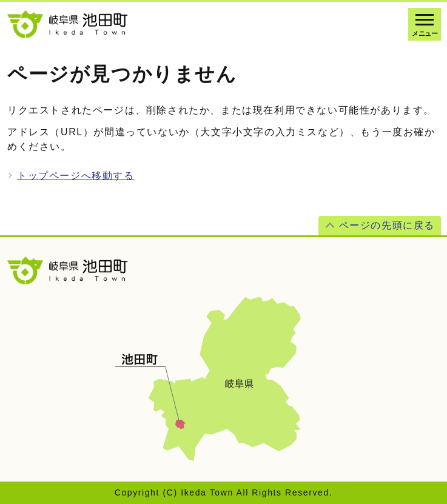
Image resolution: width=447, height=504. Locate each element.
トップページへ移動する (76, 176)
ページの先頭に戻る (387, 225)
